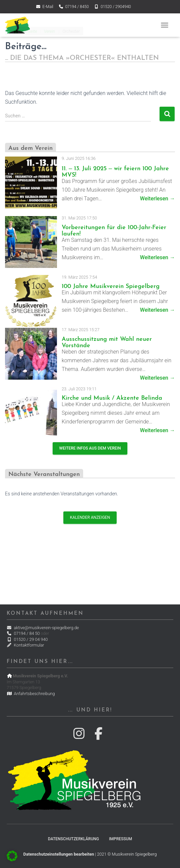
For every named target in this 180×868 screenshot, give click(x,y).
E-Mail (44, 7)
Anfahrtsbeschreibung (31, 694)
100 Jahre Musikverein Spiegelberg (111, 286)
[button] (12, 856)
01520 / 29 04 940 (27, 639)
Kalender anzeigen (90, 517)
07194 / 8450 (74, 7)
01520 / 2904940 (112, 7)
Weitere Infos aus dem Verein (90, 448)
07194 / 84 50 (23, 633)
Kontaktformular (25, 645)
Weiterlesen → (158, 199)
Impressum (121, 839)
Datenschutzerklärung (73, 839)
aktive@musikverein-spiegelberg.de (43, 628)
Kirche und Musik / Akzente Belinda (112, 398)
